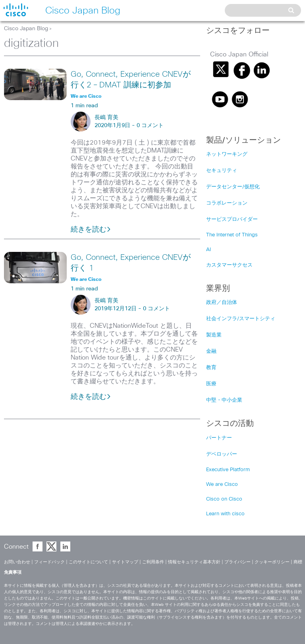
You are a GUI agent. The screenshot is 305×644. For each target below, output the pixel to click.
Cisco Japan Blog (26, 29)
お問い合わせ (17, 562)
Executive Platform (228, 470)
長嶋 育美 (106, 118)
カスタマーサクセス (229, 265)
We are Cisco (222, 484)
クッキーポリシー (272, 562)
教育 (211, 368)
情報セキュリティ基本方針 (194, 562)
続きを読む (91, 230)
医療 (211, 384)
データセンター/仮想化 (233, 187)
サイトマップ (125, 562)
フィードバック (49, 562)
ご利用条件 (153, 562)
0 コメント (150, 126)
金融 (211, 351)
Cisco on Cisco (224, 499)
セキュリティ (222, 171)
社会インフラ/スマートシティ (241, 319)
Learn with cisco (225, 514)
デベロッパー (222, 454)
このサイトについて (88, 562)
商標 (298, 562)
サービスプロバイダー (232, 220)
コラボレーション (227, 203)
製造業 (214, 335)
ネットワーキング (227, 154)
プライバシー (237, 562)
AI (208, 250)
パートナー (219, 438)
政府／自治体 (222, 303)
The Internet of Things (232, 235)
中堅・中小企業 (224, 400)
